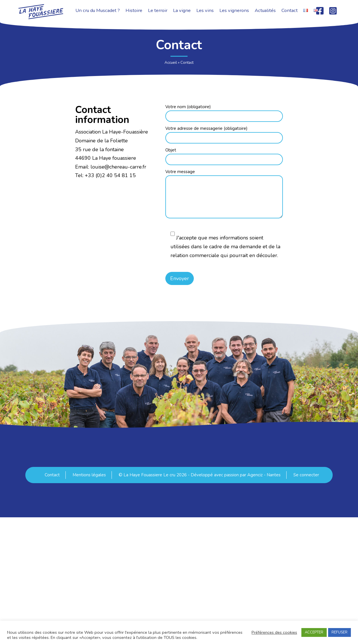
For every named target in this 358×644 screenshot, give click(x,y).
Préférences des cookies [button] (274, 632)
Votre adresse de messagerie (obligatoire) (224, 134)
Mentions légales (89, 475)
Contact (52, 475)
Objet (224, 155)
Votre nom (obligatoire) (224, 112)
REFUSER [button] (340, 632)
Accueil (171, 62)
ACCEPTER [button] (314, 632)
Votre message (224, 194)
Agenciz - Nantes (264, 475)
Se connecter (306, 475)
